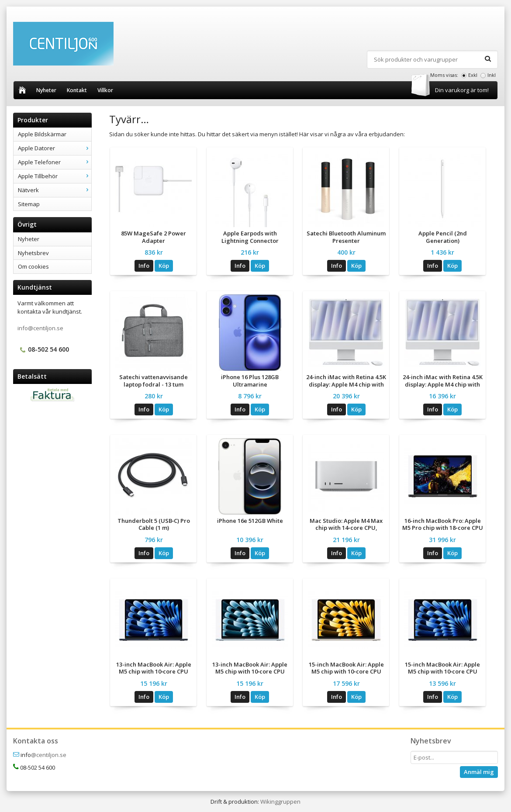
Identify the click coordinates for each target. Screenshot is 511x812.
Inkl (492, 75)
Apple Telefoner (55, 162)
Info (144, 266)
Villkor (105, 90)
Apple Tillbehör (55, 176)
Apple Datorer (55, 148)
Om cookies (33, 266)
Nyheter (46, 90)
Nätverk (55, 190)
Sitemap (29, 204)
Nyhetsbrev (33, 253)
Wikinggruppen (280, 802)
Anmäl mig (479, 772)
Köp (164, 266)
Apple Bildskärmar (42, 134)
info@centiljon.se (40, 328)
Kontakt (77, 90)
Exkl (473, 75)
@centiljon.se (49, 755)
